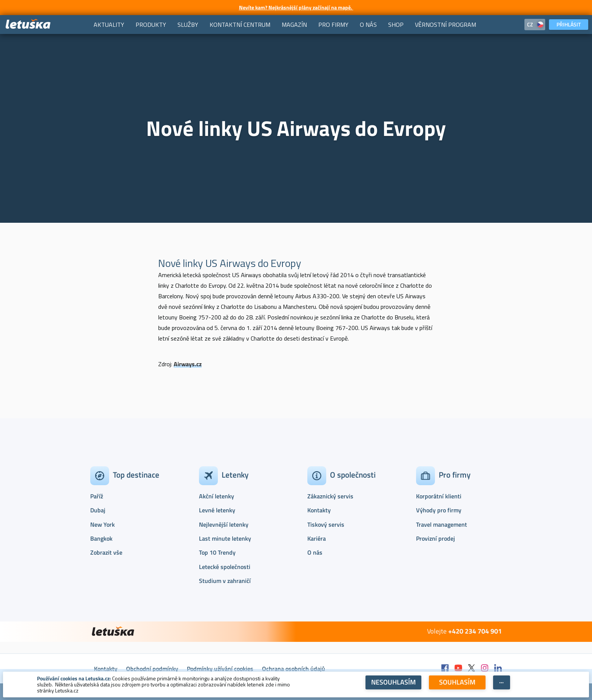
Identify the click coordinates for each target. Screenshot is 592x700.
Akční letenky (217, 496)
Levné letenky (217, 510)
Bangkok (101, 538)
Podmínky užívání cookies (220, 669)
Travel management (442, 524)
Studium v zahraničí (225, 581)
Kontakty (319, 510)
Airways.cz (188, 364)
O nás (315, 552)
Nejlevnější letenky (224, 524)
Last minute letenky (225, 538)
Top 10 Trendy (217, 552)
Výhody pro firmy (439, 510)
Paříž (97, 496)
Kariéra (317, 538)
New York (103, 524)
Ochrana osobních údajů (294, 669)
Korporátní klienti (439, 496)
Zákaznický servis (330, 496)
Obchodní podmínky (152, 669)
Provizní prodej (436, 538)
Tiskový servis (326, 524)
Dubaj (98, 510)
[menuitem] (109, 25)
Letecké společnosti (225, 567)
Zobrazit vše (106, 552)
